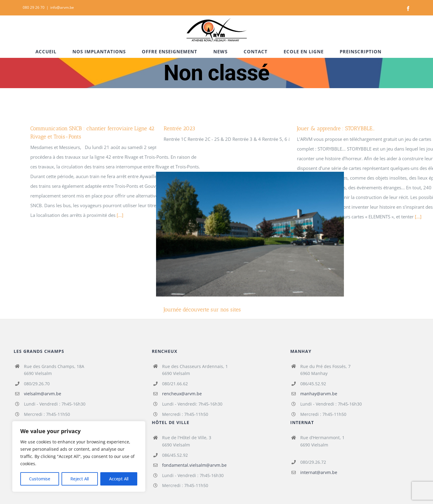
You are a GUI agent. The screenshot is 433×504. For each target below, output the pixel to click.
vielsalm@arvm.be (43, 394)
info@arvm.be (62, 7)
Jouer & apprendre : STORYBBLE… (336, 128)
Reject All (80, 479)
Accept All (119, 479)
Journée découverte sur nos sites (202, 310)
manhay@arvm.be (319, 394)
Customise (40, 479)
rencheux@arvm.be (182, 394)
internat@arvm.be (319, 472)
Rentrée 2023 (179, 128)
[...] (120, 215)
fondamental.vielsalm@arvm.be (194, 465)
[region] (79, 456)
